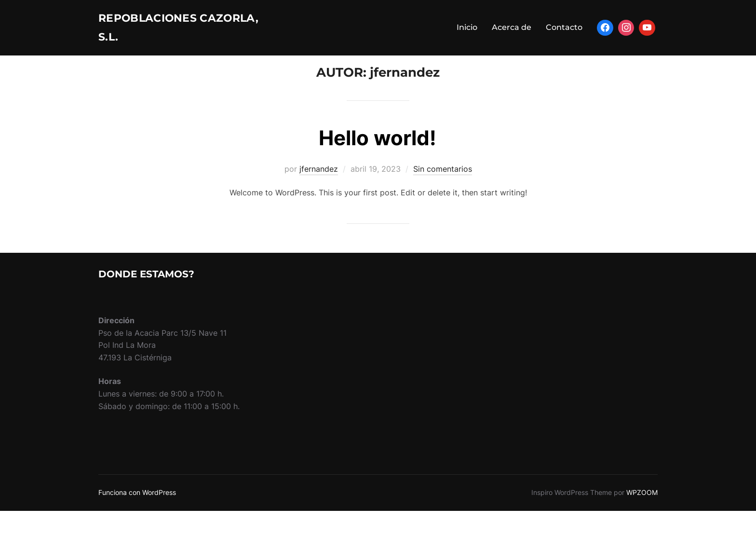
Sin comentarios (443, 193)
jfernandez (319, 193)
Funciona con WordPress (137, 516)
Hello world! (378, 162)
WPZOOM (642, 516)
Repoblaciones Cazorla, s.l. (159, 31)
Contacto (564, 31)
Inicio (467, 31)
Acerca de (512, 31)
